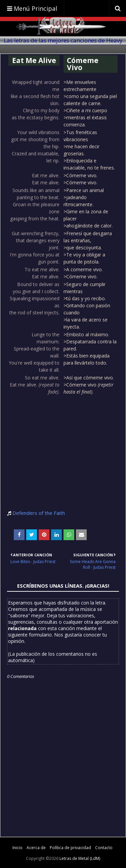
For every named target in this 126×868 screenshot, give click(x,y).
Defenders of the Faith (39, 513)
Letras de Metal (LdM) (80, 858)
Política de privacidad (70, 848)
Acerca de (36, 848)
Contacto (104, 848)
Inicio (17, 848)
